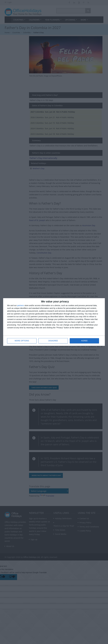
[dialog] (54, 322)
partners (21, 305)
